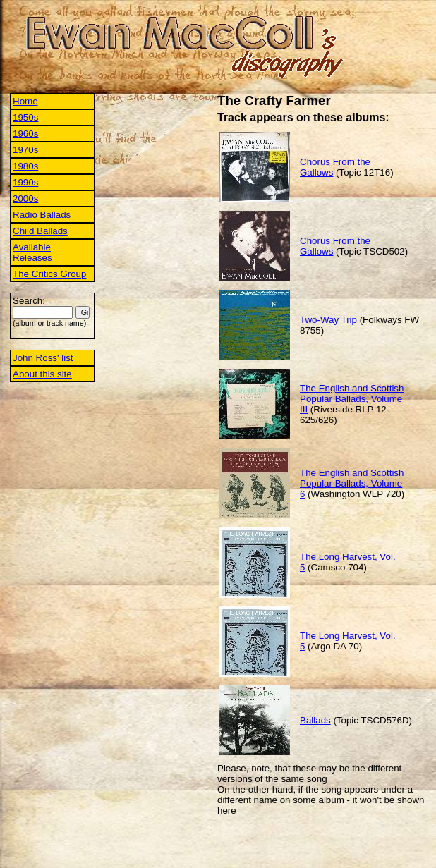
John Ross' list (43, 358)
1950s (25, 117)
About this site (42, 374)
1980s (25, 166)
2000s (25, 198)
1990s (25, 182)
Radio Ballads (42, 215)
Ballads (315, 720)
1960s (25, 134)
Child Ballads (40, 231)
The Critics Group (49, 274)
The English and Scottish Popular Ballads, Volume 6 (352, 483)
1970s (25, 150)
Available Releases (32, 252)
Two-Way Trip (328, 320)
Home (25, 101)
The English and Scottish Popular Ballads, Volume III (352, 399)
